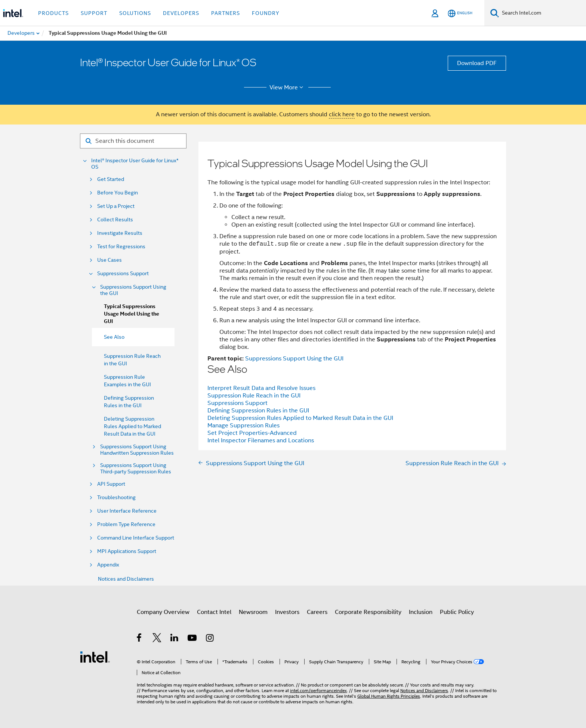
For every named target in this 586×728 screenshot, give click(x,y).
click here (342, 114)
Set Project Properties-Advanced (252, 433)
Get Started (111, 179)
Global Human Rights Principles (389, 696)
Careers (317, 612)
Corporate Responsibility (368, 612)
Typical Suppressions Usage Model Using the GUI (132, 314)
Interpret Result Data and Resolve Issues (261, 388)
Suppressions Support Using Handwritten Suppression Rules (137, 450)
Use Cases (110, 260)
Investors (287, 612)
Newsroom (253, 612)
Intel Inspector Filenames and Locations (261, 440)
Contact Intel (214, 612)
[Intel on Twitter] (157, 639)
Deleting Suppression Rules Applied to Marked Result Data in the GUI (132, 426)
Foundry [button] (266, 13)
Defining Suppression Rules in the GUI (258, 411)
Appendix (108, 565)
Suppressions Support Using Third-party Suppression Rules (136, 469)
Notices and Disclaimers (126, 579)
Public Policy (457, 612)
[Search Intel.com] (542, 13)
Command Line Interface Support (136, 538)
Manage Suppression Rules (243, 426)
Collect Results (115, 220)
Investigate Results (120, 233)
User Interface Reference (127, 511)
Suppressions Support (123, 274)
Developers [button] (181, 13)
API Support (111, 484)
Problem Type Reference (126, 524)
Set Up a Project (116, 206)
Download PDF (477, 63)
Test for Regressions (121, 247)
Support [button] (94, 13)
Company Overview (163, 612)
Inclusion (421, 612)
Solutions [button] (135, 13)
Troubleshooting (116, 497)
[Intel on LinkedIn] (175, 639)
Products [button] (53, 13)
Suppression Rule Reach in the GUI (254, 396)
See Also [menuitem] (114, 337)
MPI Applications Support (127, 551)
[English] (460, 13)
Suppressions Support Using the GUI (133, 290)
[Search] (495, 13)
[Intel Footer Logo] (95, 657)
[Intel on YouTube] (193, 639)
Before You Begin (118, 193)
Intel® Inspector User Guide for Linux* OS (135, 164)
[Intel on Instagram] (210, 639)
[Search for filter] (133, 141)
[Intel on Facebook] (140, 639)
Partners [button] (226, 13)
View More (288, 87)
